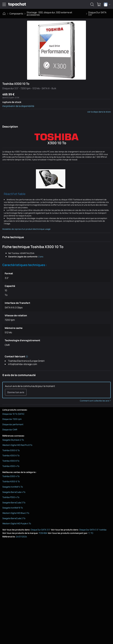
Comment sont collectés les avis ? (95, 401)
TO (92, 533)
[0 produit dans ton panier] (99, 4)
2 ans (41, 257)
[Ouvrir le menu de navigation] (4, 4)
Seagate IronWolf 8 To (13, 508)
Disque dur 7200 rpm (12, 419)
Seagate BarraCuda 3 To (14, 503)
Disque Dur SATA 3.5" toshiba (93, 530)
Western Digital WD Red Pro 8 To (17, 445)
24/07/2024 (21, 537)
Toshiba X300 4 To (11, 466)
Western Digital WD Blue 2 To (16, 513)
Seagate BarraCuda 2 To (14, 518)
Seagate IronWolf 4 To (13, 487)
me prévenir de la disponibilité (18, 106)
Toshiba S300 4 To (11, 476)
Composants (16, 14)
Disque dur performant (13, 424)
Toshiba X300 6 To (11, 456)
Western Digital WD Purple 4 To (17, 524)
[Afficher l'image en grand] (56, 50)
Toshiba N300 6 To (11, 482)
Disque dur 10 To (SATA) (13, 414)
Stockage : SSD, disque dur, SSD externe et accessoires (49, 14)
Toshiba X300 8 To (11, 461)
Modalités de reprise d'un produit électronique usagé (26, 229)
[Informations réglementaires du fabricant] (27, 356)
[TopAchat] (17, 4)
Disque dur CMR (10, 430)
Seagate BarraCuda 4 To (14, 492)
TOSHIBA (43, 533)
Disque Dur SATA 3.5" (97, 14)
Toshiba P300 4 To (11, 497)
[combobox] (107, 4)
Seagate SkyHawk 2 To (13, 440)
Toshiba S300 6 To (11, 450)
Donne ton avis (16, 392)
